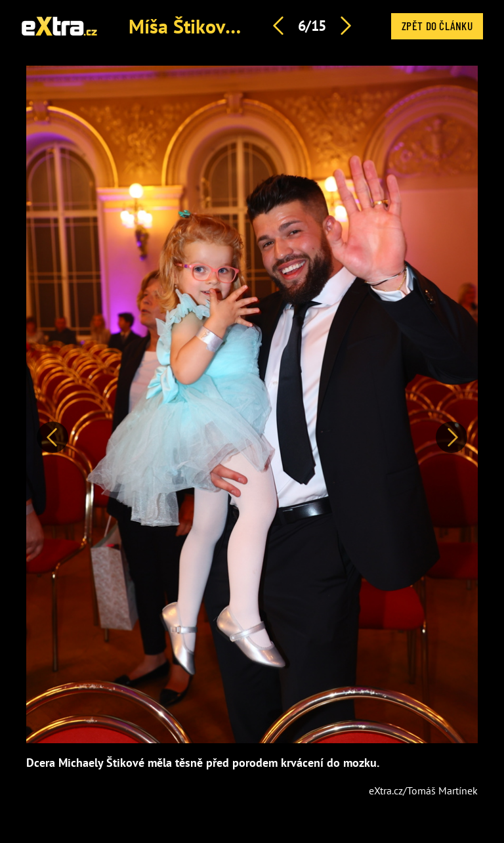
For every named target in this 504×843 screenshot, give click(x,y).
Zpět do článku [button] (437, 26)
